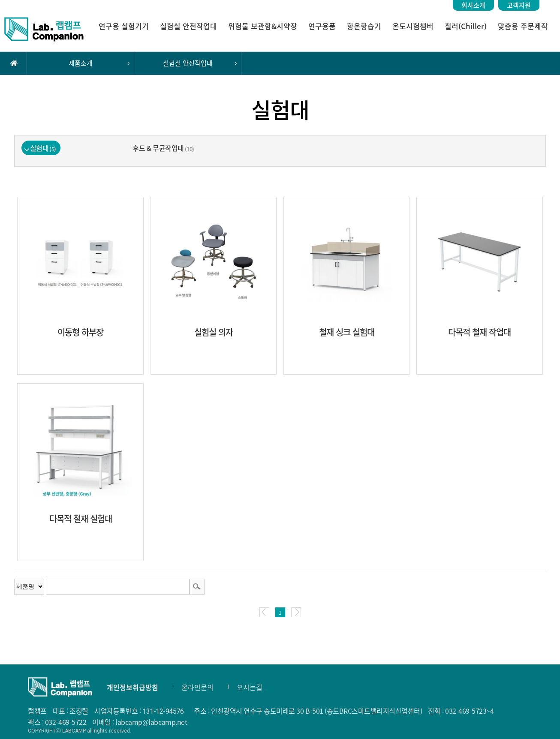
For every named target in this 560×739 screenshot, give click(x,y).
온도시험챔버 (413, 26)
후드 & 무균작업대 (163, 148)
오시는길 (250, 687)
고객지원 (519, 5)
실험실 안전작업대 (188, 26)
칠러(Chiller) (466, 26)
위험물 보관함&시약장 (263, 26)
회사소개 (473, 5)
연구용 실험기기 (124, 26)
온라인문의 (197, 687)
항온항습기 (364, 26)
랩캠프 (44, 29)
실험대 (43, 148)
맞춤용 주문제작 (523, 26)
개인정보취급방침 (132, 687)
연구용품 (322, 26)
